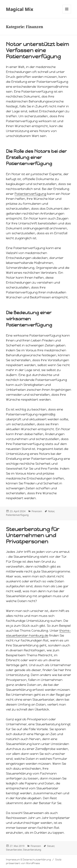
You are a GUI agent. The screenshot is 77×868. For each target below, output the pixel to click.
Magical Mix (20, 9)
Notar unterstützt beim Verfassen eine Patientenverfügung (37, 50)
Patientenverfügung (30, 194)
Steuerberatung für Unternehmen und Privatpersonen (33, 535)
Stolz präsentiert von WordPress (34, 861)
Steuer (51, 846)
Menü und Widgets (67, 13)
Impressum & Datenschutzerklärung (28, 860)
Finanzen (37, 511)
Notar (51, 511)
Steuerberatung (32, 850)
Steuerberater (14, 850)
